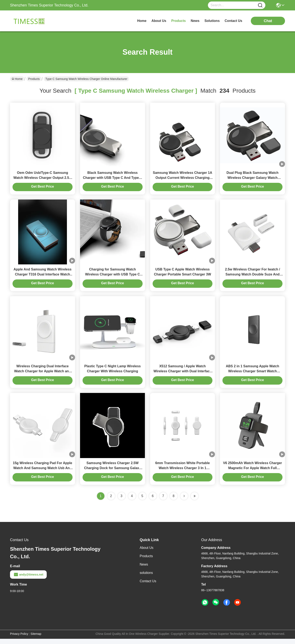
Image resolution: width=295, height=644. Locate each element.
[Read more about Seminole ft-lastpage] (195, 501)
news (195, 21)
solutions (212, 21)
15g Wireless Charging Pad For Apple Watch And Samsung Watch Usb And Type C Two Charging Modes (43, 473)
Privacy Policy (19, 639)
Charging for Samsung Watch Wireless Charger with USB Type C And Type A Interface (112, 277)
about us (159, 21)
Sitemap (36, 639)
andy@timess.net (28, 580)
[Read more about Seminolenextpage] (184, 501)
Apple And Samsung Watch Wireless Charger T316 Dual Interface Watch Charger (43, 277)
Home (142, 21)
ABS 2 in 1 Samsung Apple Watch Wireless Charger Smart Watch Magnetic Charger (252, 375)
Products (34, 79)
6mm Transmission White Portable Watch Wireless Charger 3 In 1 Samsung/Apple (183, 473)
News (144, 570)
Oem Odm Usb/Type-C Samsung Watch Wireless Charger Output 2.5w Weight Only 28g (42, 179)
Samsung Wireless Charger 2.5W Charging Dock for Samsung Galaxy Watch (112, 473)
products (179, 21)
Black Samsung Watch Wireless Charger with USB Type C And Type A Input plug (113, 179)
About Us (147, 553)
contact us (233, 21)
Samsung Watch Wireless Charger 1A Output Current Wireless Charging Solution (183, 179)
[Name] (260, 5)
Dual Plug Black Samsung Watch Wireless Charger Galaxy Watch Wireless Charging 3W (253, 179)
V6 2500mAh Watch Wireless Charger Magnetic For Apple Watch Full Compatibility (253, 473)
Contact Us (148, 586)
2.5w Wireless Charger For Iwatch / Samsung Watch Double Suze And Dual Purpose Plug (252, 277)
